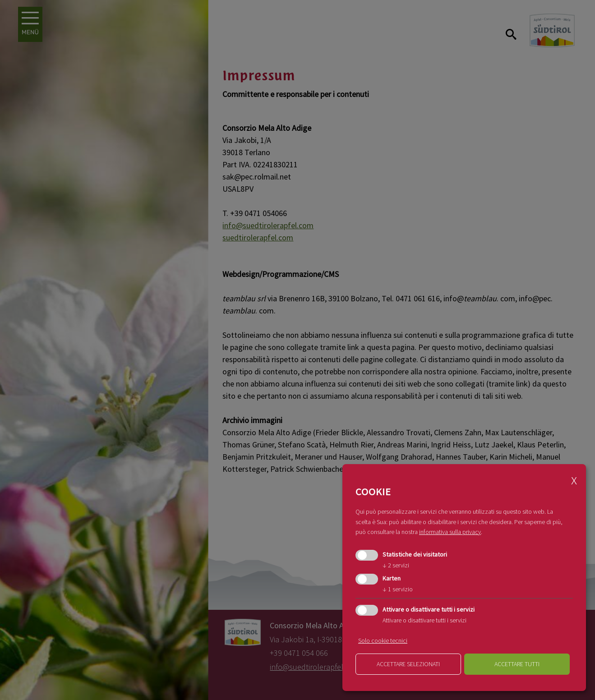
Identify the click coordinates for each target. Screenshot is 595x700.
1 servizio (398, 589)
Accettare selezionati (408, 664)
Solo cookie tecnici (383, 640)
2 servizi (396, 565)
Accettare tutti (517, 664)
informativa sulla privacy (450, 532)
